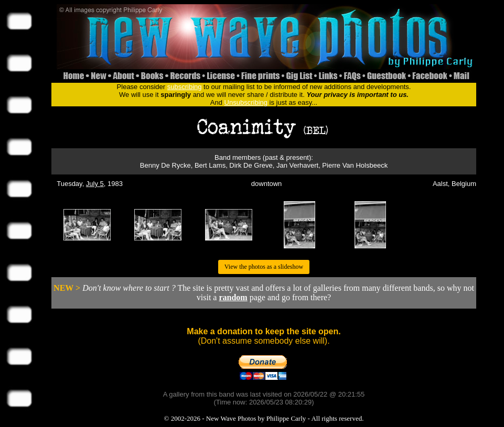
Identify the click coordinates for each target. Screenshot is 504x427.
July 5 (95, 184)
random (233, 297)
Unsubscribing (246, 102)
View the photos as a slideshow (264, 267)
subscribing (185, 87)
